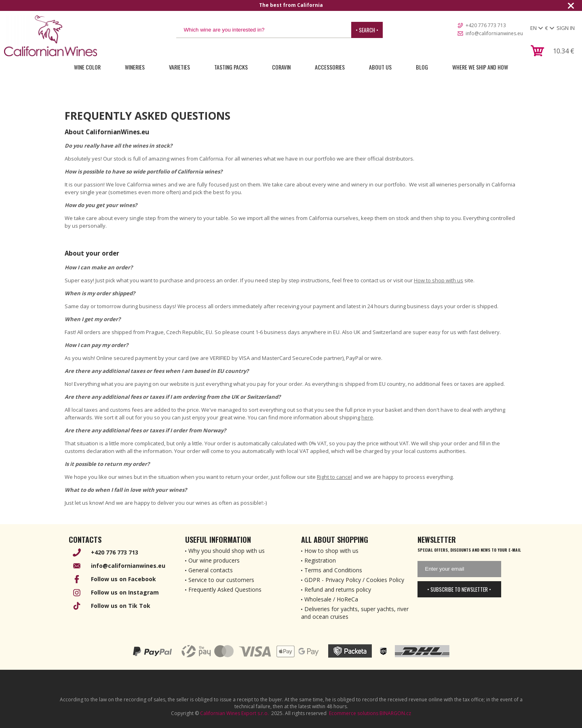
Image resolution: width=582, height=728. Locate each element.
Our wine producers (214, 560)
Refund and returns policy (338, 589)
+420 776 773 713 (486, 25)
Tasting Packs (231, 67)
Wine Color (87, 67)
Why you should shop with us (227, 551)
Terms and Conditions (333, 570)
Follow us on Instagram (125, 592)
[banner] (51, 36)
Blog (422, 67)
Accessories (330, 67)
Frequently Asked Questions (225, 589)
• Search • (367, 30)
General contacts (211, 570)
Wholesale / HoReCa (331, 599)
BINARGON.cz (395, 713)
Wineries (135, 67)
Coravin (281, 67)
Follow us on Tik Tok (121, 606)
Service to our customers (221, 580)
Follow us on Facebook (123, 579)
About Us (380, 67)
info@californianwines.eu (494, 33)
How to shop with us (439, 280)
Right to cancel (334, 477)
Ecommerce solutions (354, 713)
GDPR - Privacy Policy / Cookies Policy (354, 580)
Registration (320, 560)
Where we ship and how (480, 67)
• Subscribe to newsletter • (459, 589)
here (367, 417)
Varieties (179, 67)
